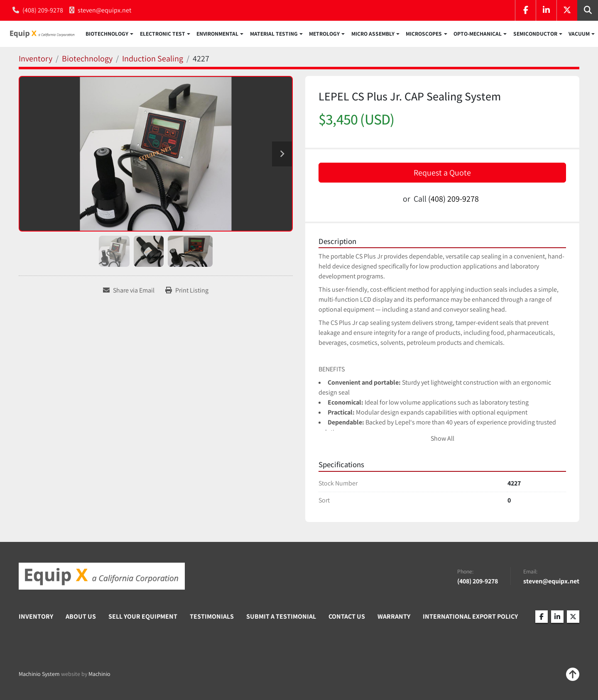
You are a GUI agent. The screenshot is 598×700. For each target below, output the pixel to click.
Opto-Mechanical (478, 35)
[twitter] (567, 10)
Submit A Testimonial (281, 618)
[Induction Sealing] (153, 61)
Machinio (99, 676)
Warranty (394, 618)
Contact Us (347, 618)
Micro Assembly (373, 35)
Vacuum (579, 35)
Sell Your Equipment (143, 618)
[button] (109, 35)
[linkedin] (546, 10)
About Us (81, 618)
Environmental (217, 35)
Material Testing (274, 35)
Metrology (324, 35)
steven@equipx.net (104, 10)
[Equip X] (102, 578)
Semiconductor (535, 35)
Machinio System (39, 676)
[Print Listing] (187, 293)
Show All (442, 440)
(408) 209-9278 (43, 10)
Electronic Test (163, 35)
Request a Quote (442, 174)
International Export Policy (470, 618)
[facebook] (525, 10)
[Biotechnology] (87, 61)
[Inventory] (36, 61)
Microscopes (424, 35)
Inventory (36, 618)
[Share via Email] (129, 293)
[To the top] (573, 676)
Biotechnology (107, 35)
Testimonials (212, 618)
